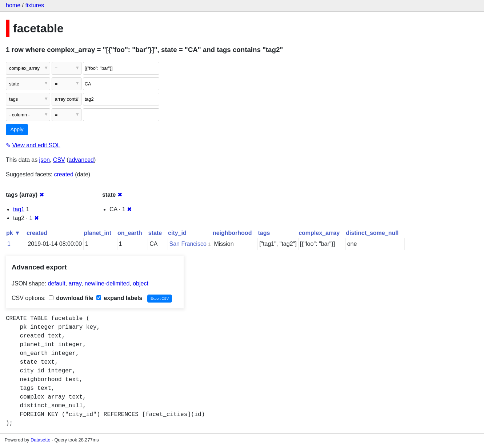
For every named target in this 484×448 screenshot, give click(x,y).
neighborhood (232, 233)
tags (264, 233)
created (64, 174)
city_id (177, 233)
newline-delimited (107, 283)
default (57, 283)
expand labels (119, 298)
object (141, 283)
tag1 (19, 209)
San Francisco (188, 244)
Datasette (41, 440)
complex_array (319, 233)
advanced (81, 160)
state (155, 233)
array (75, 283)
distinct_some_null (372, 233)
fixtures (35, 5)
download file (71, 298)
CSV (59, 160)
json (45, 160)
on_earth (130, 233)
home (13, 5)
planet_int (98, 233)
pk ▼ (13, 233)
